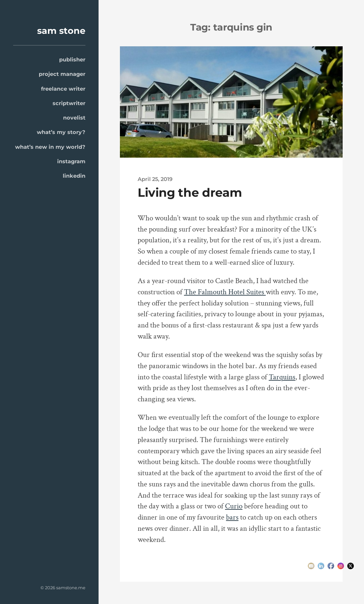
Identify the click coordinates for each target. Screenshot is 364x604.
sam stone (61, 31)
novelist (74, 118)
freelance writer (63, 89)
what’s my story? (61, 132)
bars (232, 517)
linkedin (74, 176)
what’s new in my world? (50, 147)
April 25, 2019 (155, 179)
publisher (72, 59)
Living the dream (190, 192)
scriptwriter (69, 103)
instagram (71, 161)
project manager (62, 74)
